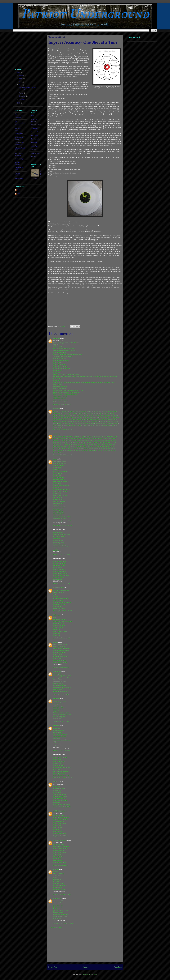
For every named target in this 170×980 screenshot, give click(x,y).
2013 (19, 73)
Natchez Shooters (17, 163)
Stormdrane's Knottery (19, 138)
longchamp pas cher (89, 444)
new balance (112, 439)
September (22, 96)
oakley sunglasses (69, 415)
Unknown (56, 338)
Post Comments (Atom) (89, 974)
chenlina (56, 869)
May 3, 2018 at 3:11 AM (61, 865)
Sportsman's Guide (18, 129)
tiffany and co (92, 419)
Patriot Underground (85, 14)
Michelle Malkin (36, 125)
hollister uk (65, 440)
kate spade (76, 448)
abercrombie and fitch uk (105, 448)
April (21, 79)
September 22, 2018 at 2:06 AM (63, 923)
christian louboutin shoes (107, 425)
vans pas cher (58, 436)
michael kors (57, 440)
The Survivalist (36, 139)
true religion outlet (88, 440)
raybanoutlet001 (59, 588)
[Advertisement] (85, 947)
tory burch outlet (89, 413)
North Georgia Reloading (19, 154)
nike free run (112, 450)
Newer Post (53, 967)
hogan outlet (65, 439)
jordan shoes (103, 415)
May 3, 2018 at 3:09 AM (61, 836)
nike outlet (112, 415)
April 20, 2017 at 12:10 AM (61, 638)
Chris (19, 190)
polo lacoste (57, 439)
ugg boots (95, 411)
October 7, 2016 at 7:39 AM (62, 554)
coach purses (72, 442)
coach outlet (102, 436)
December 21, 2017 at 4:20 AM (63, 778)
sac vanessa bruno (101, 439)
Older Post (118, 967)
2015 (19, 103)
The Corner (34, 135)
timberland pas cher (88, 439)
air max (95, 436)
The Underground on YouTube (20, 123)
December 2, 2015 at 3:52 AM (63, 525)
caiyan (55, 642)
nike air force (68, 444)
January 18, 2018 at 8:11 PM (62, 807)
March (21, 76)
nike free (60, 419)
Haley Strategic (19, 159)
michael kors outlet (84, 421)
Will (18, 194)
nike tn (94, 448)
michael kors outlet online (61, 411)
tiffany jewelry (95, 421)
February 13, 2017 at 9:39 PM (63, 611)
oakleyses (57, 409)
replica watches (78, 413)
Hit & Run (34, 146)
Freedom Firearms (17, 174)
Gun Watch (34, 128)
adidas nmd (57, 671)
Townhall (34, 142)
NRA (33, 116)
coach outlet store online (104, 444)
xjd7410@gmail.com (60, 811)
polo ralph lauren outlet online (108, 411)
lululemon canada (84, 450)
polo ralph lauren (68, 436)
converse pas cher (76, 439)
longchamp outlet (81, 415)
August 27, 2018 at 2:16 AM (62, 894)
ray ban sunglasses (85, 411)
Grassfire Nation (36, 132)
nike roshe (94, 450)
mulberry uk (91, 446)
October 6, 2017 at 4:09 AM (62, 750)
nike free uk (78, 436)
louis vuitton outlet (93, 415)
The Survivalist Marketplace (19, 144)
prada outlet (68, 413)
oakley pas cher (58, 452)
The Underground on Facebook (20, 116)
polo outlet (79, 417)
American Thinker (34, 120)
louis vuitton (67, 425)
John (55, 459)
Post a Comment (56, 927)
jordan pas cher (67, 448)
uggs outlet (101, 419)
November (22, 99)
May (20, 82)
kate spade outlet (101, 423)
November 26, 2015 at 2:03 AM (63, 455)
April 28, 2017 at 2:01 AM (61, 667)
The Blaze (34, 157)
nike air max (74, 421)
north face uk (98, 440)
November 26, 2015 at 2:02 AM (63, 430)
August (21, 93)
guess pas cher (78, 444)
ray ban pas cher (62, 442)
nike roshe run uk (69, 446)
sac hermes (99, 446)
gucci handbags (77, 425)
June (20, 85)
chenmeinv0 (57, 898)
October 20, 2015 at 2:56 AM (62, 405)
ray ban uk (60, 444)
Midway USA (19, 134)
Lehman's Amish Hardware (20, 149)
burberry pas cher (72, 450)
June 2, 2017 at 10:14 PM (61, 694)
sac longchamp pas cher (97, 442)
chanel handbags (59, 413)
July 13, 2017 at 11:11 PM (61, 721)
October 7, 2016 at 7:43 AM (62, 584)
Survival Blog (19, 178)
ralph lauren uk (61, 450)
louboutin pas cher (83, 442)
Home (85, 967)
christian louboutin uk (101, 413)
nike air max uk (87, 436)
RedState (34, 150)
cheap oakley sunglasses (90, 417)
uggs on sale (74, 411)
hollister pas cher (111, 436)
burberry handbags (88, 423)
